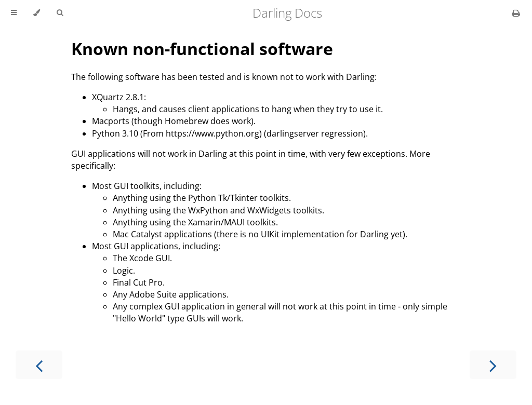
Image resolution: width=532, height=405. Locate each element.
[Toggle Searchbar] (60, 13)
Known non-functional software (202, 49)
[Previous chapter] (39, 365)
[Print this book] (516, 13)
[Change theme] (37, 13)
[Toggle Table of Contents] (14, 13)
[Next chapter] (493, 365)
